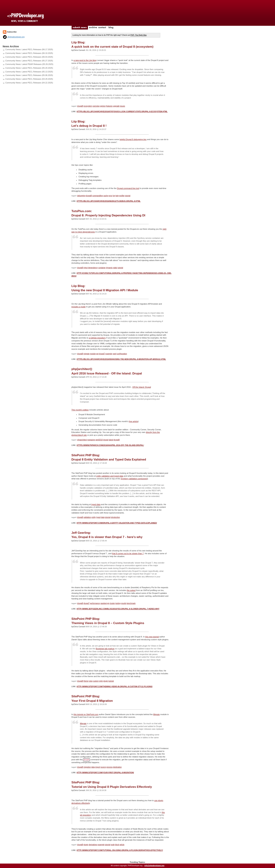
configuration (122, 354)
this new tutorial (152, 637)
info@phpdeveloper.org (154, 866)
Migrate (156, 714)
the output (131, 590)
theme (86, 681)
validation (87, 517)
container (102, 268)
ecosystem (88, 106)
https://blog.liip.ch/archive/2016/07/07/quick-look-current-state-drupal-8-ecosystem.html (122, 112)
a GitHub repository (97, 338)
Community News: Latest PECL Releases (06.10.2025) (29, 53)
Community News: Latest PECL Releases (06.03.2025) (29, 57)
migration (87, 767)
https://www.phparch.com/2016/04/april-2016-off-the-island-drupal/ (110, 445)
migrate (86, 354)
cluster (112, 603)
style (101, 681)
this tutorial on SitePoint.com (86, 714)
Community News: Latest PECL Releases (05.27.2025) (29, 61)
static (115, 268)
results (124, 603)
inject (86, 268)
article (122, 845)
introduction (115, 517)
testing (118, 603)
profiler (122, 196)
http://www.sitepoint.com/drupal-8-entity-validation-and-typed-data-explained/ (117, 523)
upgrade (116, 106)
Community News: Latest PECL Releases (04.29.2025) (29, 79)
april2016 (99, 440)
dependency (93, 268)
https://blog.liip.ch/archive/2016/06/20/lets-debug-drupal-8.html (109, 201)
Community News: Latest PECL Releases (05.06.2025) (29, 75)
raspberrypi (105, 603)
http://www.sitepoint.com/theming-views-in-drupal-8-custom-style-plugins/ (114, 687)
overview (96, 106)
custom (96, 681)
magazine (91, 440)
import (98, 767)
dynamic (109, 268)
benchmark (131, 603)
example (109, 354)
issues (122, 106)
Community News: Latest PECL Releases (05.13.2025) (29, 72)
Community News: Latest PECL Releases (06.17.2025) (29, 49)
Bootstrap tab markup (105, 649)
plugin (106, 681)
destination (117, 767)
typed (98, 517)
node (113, 845)
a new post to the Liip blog (85, 60)
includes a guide (79, 307)
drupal (106, 440)
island (111, 440)
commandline (98, 196)
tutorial (128, 196)
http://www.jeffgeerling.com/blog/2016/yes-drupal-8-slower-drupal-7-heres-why (118, 609)
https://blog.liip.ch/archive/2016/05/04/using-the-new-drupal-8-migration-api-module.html (121, 359)
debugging (81, 196)
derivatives (93, 845)
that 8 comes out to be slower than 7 (128, 553)
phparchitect (82, 440)
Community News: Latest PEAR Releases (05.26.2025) (29, 64)
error (110, 196)
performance (95, 603)
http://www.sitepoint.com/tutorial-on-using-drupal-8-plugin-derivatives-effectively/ (120, 850)
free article (134, 421)
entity (94, 517)
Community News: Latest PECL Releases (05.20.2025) (29, 68)
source (103, 767)
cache (106, 196)
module (93, 354)
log (114, 196)
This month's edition (80, 410)
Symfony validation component (134, 479)
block (117, 845)
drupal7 (102, 354)
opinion (103, 106)
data (103, 517)
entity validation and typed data (110, 476)
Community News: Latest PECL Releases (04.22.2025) (29, 83)
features (109, 106)
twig (117, 196)
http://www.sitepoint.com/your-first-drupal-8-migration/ (105, 773)
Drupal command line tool (128, 188)
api (97, 354)
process (110, 767)
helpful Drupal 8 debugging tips (133, 139)
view (91, 681)
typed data (96, 504)
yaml (114, 354)
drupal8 (80, 106)
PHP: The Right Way (139, 35)
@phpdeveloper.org (14, 37)
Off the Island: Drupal (142, 387)
